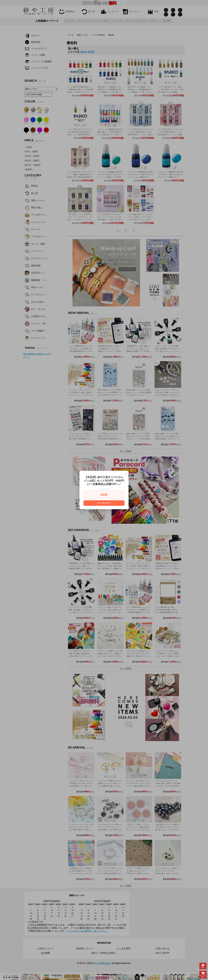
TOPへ (203, 966)
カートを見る (203, 975)
